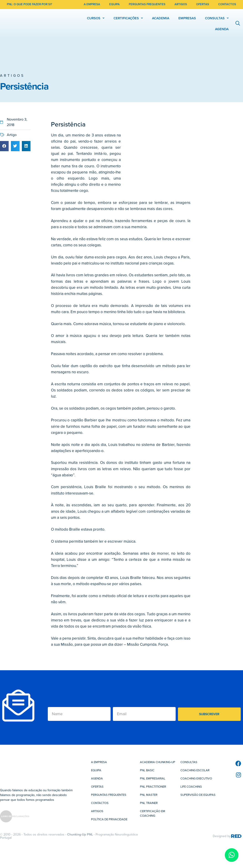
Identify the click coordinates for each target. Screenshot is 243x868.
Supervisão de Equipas (198, 795)
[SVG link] (15, 817)
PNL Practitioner (153, 787)
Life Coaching (191, 787)
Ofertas (97, 787)
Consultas (189, 762)
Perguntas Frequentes (109, 795)
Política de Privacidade (109, 819)
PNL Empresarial (153, 779)
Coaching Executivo (196, 779)
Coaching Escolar (195, 770)
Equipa (96, 770)
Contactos (100, 803)
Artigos (12, 76)
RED (236, 836)
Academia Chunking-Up (158, 762)
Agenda (97, 779)
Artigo (12, 135)
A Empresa (99, 762)
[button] (4, 146)
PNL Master (149, 795)
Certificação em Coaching (153, 814)
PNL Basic (147, 770)
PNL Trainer (149, 803)
